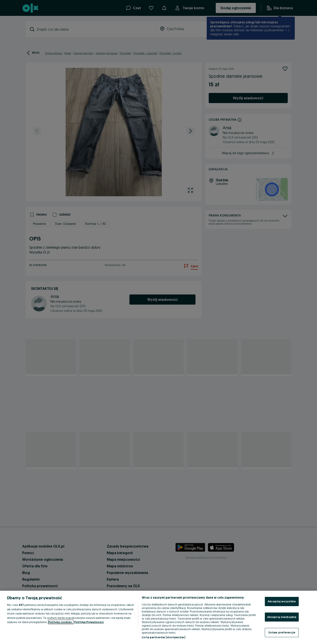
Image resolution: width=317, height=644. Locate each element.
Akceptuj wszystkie (282, 601)
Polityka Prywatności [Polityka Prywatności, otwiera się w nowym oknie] (89, 622)
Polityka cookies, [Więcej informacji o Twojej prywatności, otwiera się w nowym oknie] (61, 622)
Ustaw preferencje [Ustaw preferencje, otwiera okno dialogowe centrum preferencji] (282, 632)
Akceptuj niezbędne (282, 617)
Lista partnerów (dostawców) (163, 637)
